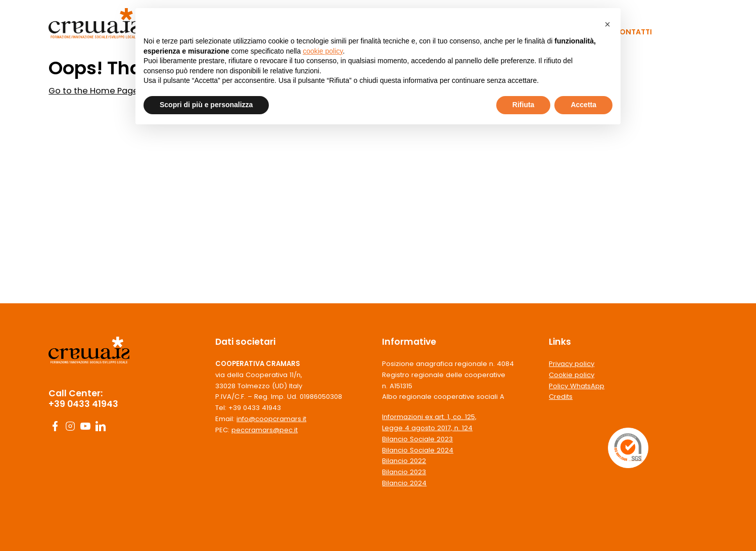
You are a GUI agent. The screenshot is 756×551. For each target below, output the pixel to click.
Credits (561, 397)
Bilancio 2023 (404, 472)
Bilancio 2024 (404, 483)
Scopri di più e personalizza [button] (206, 105)
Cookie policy (572, 375)
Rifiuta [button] (524, 105)
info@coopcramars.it (271, 419)
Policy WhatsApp (577, 386)
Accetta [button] (583, 105)
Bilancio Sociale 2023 (417, 439)
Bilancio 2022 (404, 461)
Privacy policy (572, 364)
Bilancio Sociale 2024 (418, 450)
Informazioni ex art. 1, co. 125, (429, 417)
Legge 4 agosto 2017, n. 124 (427, 428)
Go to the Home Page (93, 91)
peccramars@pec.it (265, 430)
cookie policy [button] (323, 51)
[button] (607, 24)
